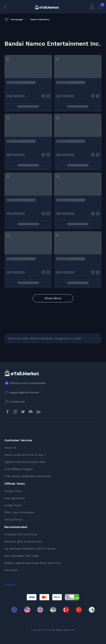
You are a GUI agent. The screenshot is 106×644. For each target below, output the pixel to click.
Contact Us (17, 402)
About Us (10, 448)
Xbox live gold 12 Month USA (23, 541)
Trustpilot (10, 585)
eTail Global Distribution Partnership (28, 476)
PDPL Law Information (19, 512)
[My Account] (92, 7)
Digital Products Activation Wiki (25, 462)
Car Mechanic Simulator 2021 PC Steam (30, 549)
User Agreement (15, 498)
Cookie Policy (13, 505)
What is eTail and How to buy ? (25, 455)
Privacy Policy (13, 491)
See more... (14, 570)
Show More (53, 298)
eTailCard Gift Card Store (21, 534)
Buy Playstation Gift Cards (21, 556)
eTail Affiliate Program (19, 469)
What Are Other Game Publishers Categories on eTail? (45, 338)
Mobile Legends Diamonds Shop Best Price (33, 563)
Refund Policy (13, 520)
